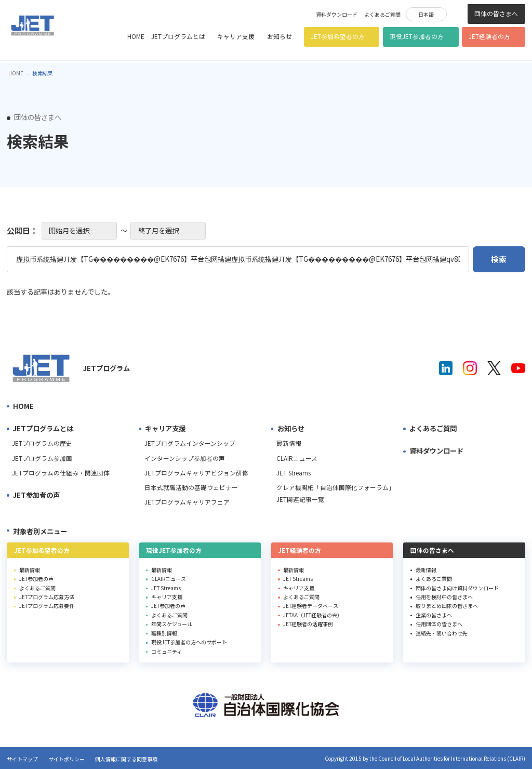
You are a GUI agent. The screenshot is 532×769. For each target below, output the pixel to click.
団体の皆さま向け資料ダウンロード (457, 588)
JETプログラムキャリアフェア (187, 502)
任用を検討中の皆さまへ (444, 597)
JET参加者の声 (36, 495)
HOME (136, 36)
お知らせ (280, 36)
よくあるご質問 (382, 15)
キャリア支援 (236, 36)
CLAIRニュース (297, 458)
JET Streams (294, 473)
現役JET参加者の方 (417, 36)
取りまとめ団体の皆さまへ (447, 606)
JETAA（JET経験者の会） (313, 615)
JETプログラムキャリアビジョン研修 (196, 473)
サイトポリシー (66, 759)
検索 (457, 13)
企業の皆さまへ (434, 615)
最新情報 (289, 443)
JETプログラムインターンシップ (190, 443)
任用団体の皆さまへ (439, 624)
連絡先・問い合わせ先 (442, 633)
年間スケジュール (172, 624)
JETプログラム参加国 (42, 458)
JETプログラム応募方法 (47, 597)
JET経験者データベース (311, 606)
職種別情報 (164, 633)
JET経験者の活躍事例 (308, 624)
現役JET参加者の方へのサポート (189, 642)
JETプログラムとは (178, 36)
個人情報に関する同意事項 (126, 759)
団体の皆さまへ (496, 14)
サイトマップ (22, 759)
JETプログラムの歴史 (42, 443)
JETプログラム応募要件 (47, 606)
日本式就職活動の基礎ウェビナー (191, 487)
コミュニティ (167, 651)
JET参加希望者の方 (338, 36)
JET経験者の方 (489, 36)
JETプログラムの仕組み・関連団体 (61, 473)
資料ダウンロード (337, 15)
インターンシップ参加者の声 (185, 458)
